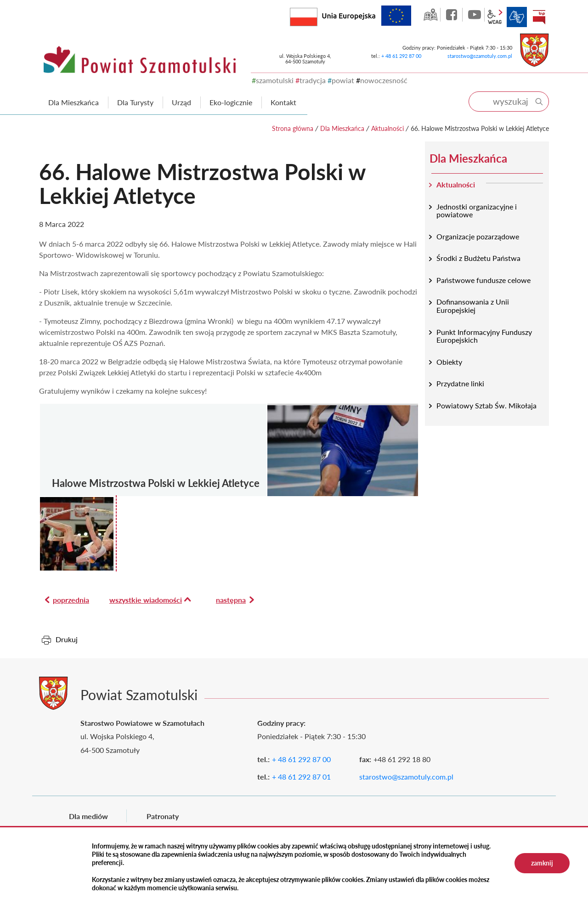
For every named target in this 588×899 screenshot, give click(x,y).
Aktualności (387, 128)
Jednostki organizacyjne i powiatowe (477, 211)
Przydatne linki (460, 383)
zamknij (542, 863)
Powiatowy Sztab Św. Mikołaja (486, 405)
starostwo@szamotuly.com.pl (480, 56)
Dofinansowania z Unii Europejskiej (473, 306)
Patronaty (163, 816)
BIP (539, 17)
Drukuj (67, 639)
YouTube (475, 15)
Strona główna (293, 128)
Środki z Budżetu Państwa (478, 258)
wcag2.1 (495, 17)
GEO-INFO (430, 15)
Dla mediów (88, 816)
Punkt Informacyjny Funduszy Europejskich (484, 336)
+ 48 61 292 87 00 (401, 56)
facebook (452, 15)
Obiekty (449, 362)
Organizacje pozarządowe (478, 236)
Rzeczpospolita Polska (317, 15)
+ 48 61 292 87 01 (301, 777)
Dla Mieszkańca (342, 128)
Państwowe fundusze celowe (483, 280)
